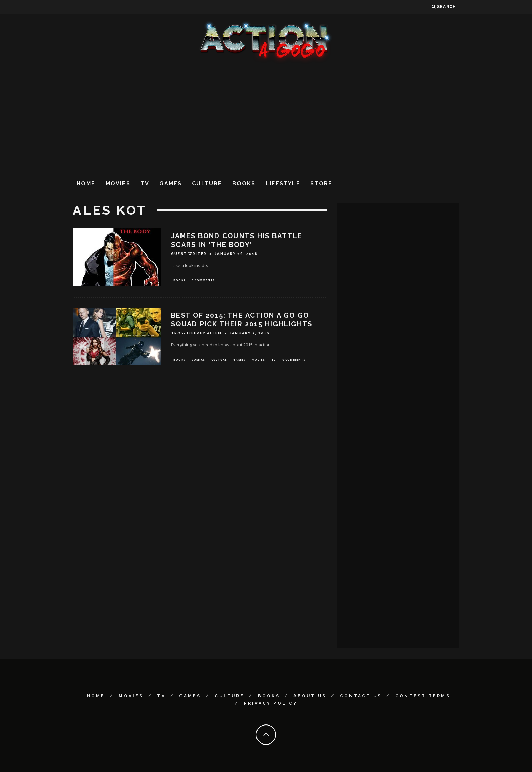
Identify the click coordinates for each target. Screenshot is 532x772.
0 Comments (203, 280)
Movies (118, 183)
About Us (310, 696)
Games (171, 183)
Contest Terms (423, 696)
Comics (198, 361)
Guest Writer (189, 254)
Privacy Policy (271, 703)
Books (244, 183)
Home (86, 183)
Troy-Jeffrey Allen (196, 334)
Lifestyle (283, 183)
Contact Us (361, 696)
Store (321, 183)
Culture (207, 183)
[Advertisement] (266, 118)
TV (145, 183)
